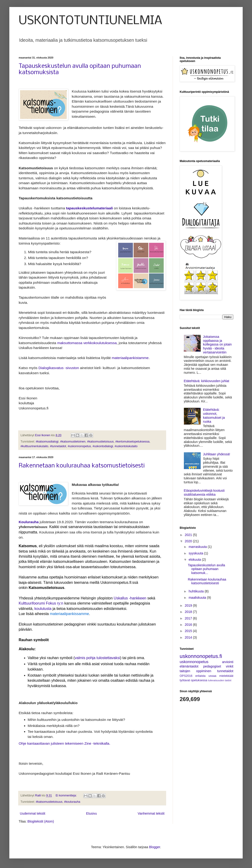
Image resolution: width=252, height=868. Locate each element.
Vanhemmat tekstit (151, 813)
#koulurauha (72, 802)
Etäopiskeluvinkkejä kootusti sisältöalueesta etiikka (204, 493)
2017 (189, 618)
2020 (189, 541)
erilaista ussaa (206, 676)
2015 (189, 631)
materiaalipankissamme (69, 614)
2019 (189, 605)
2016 (189, 625)
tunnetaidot (225, 671)
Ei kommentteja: (67, 795)
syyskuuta (196, 553)
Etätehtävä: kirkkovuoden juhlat (207, 381)
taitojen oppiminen (195, 671)
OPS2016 (186, 676)
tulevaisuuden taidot (220, 680)
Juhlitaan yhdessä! (217, 454)
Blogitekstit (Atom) (41, 821)
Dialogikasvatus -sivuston (59, 368)
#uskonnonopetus (79, 446)
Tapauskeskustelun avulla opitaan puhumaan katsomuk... (206, 569)
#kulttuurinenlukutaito (34, 446)
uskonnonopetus (194, 662)
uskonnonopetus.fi (201, 656)
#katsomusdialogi (47, 442)
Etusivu (91, 813)
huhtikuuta (197, 591)
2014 (189, 637)
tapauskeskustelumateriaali (89, 208)
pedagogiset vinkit (218, 666)
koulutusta (43, 609)
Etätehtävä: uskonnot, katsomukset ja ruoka (214, 415)
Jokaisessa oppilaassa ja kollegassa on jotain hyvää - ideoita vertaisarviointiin (217, 344)
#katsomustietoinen (73, 442)
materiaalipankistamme (130, 358)
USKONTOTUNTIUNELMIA (90, 21)
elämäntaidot (189, 666)
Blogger (155, 847)
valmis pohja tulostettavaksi (97, 658)
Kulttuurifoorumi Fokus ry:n (41, 603)
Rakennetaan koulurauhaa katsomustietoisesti (82, 466)
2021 (189, 535)
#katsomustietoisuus (100, 442)
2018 (189, 612)
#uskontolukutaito (126, 446)
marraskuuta (198, 547)
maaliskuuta (198, 598)
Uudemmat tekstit (33, 813)
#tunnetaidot (58, 446)
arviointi (228, 662)
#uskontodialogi (103, 446)
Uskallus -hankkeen (130, 598)
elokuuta (195, 560)
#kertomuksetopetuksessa (132, 442)
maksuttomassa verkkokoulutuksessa (87, 343)
